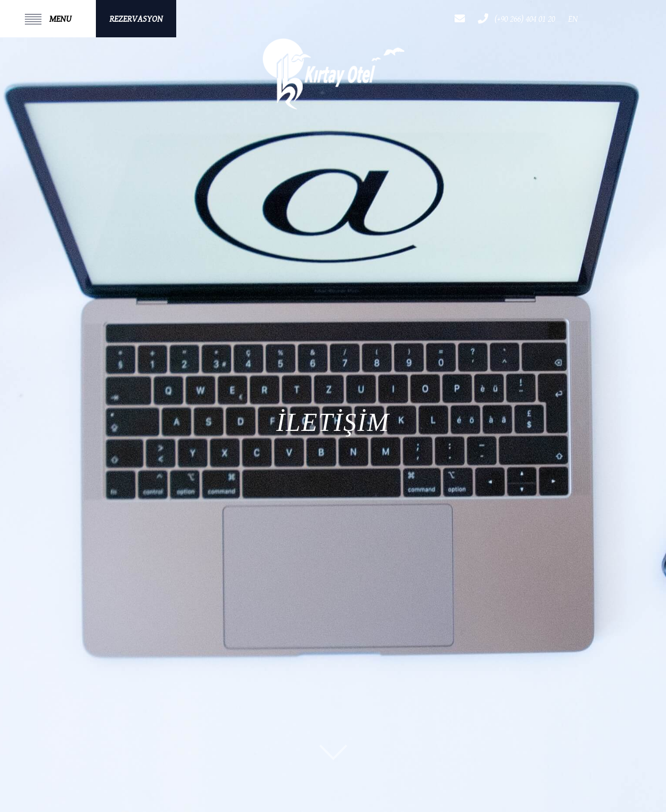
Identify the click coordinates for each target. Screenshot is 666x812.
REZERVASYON (136, 19)
